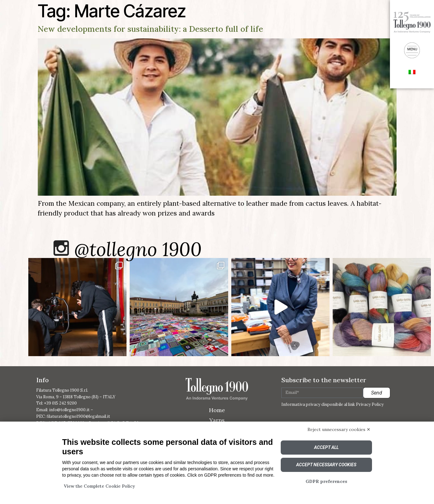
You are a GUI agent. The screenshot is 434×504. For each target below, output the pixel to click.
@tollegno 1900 (138, 249)
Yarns (217, 420)
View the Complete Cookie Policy (99, 486)
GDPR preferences (326, 481)
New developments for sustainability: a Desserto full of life (150, 29)
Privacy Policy (370, 404)
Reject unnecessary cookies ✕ (339, 429)
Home (217, 410)
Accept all (326, 447)
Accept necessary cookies (326, 465)
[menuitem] (412, 71)
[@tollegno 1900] (61, 248)
